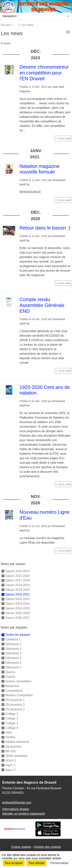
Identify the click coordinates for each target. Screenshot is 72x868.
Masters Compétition (19, 695)
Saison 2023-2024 (17, 604)
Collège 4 (12, 728)
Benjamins (12, 686)
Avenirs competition (18, 681)
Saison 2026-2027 (17, 618)
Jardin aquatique (16, 756)
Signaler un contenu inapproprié (24, 814)
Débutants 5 (13, 658)
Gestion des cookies (47, 847)
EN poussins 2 (15, 709)
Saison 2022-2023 (17, 599)
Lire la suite (64, 138)
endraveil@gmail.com (17, 802)
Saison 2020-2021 (17, 594)
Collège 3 (12, 723)
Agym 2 (10, 765)
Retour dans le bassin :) (45, 228)
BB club (10, 751)
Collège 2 (12, 718)
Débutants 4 (13, 653)
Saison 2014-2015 (17, 571)
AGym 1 (11, 760)
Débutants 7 (13, 667)
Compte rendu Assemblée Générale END (42, 305)
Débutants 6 (13, 663)
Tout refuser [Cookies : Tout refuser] (36, 863)
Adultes (10, 737)
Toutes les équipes (18, 635)
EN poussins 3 (15, 705)
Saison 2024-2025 (17, 608)
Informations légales (16, 809)
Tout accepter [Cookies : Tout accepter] (14, 863)
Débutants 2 (13, 644)
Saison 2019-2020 (17, 590)
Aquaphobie (13, 746)
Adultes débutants (17, 742)
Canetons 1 (13, 639)
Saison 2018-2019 (17, 585)
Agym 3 (10, 770)
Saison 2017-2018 (17, 580)
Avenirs (10, 672)
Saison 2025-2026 (17, 613)
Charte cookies (21, 847)
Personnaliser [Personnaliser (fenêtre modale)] (60, 863)
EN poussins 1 (15, 700)
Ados (9, 732)
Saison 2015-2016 (17, 576)
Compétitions (14, 690)
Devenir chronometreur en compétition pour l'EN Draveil (44, 73)
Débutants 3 (13, 649)
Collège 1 (12, 714)
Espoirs (10, 677)
